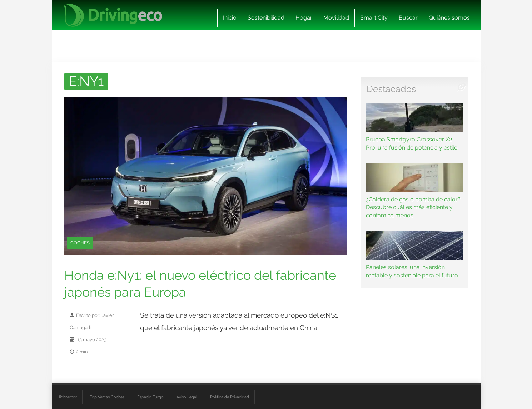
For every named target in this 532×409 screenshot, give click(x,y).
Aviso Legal (187, 397)
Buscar (408, 18)
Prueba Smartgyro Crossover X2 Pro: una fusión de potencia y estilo (414, 127)
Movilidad (336, 18)
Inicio (230, 18)
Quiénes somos (449, 18)
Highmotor (67, 397)
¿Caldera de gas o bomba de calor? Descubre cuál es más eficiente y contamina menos (414, 191)
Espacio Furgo (150, 397)
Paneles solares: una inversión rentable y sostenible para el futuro (414, 255)
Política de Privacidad (230, 397)
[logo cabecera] (113, 15)
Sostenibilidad (266, 18)
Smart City (374, 18)
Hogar (304, 18)
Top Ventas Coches (107, 397)
